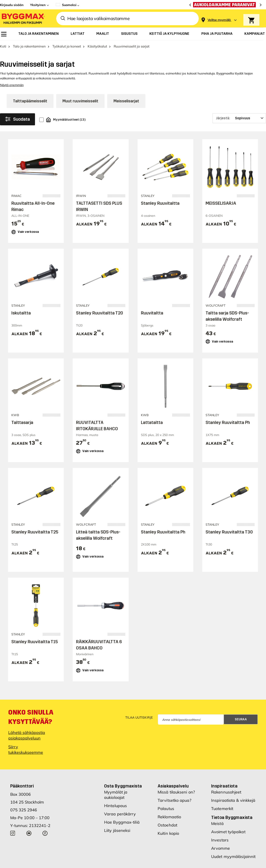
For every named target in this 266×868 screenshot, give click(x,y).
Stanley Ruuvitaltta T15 (35, 650)
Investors (220, 848)
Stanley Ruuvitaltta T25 (35, 540)
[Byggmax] (23, 18)
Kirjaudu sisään (12, 5)
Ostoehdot (167, 833)
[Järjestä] (239, 126)
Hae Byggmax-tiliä (122, 830)
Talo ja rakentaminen (29, 55)
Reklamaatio (169, 825)
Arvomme (221, 857)
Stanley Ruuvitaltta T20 (100, 321)
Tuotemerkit (222, 817)
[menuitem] (4, 34)
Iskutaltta (21, 321)
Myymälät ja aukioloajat (116, 803)
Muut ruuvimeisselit (80, 109)
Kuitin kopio (168, 842)
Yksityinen (38, 5)
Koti (3, 55)
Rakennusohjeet (226, 800)
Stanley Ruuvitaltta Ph (228, 431)
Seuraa (241, 727)
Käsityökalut (97, 55)
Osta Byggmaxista (123, 794)
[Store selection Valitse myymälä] (219, 20)
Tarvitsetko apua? (174, 809)
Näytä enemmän (12, 93)
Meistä (217, 832)
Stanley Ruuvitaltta (160, 211)
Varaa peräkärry (120, 822)
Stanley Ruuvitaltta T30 (229, 540)
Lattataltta (152, 431)
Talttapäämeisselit (30, 109)
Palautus (166, 817)
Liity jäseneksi (117, 839)
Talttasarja (22, 431)
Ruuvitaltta (152, 321)
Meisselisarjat (126, 109)
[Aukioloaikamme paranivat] (226, 5)
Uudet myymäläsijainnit (233, 865)
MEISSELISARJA (221, 211)
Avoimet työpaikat (228, 840)
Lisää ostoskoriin (36, 252)
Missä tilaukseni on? (176, 800)
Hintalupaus (115, 814)
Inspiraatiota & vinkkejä (233, 809)
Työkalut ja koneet (67, 55)
